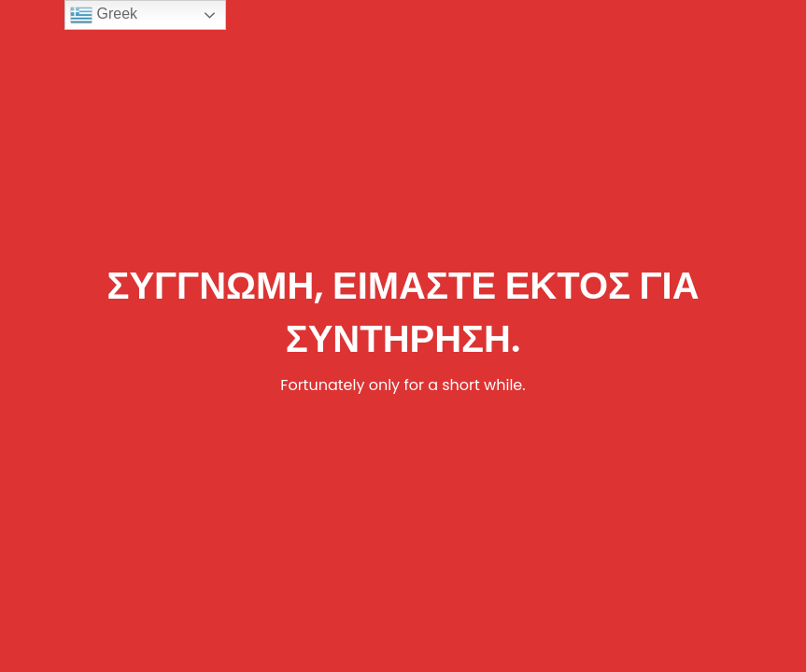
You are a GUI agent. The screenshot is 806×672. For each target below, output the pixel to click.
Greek (104, 15)
